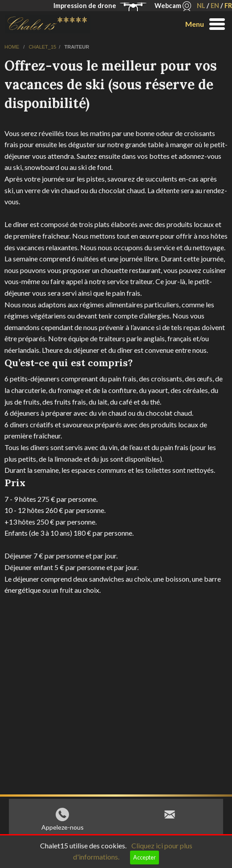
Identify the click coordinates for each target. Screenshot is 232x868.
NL (201, 6)
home (12, 47)
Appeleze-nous (63, 829)
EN (215, 6)
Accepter (144, 857)
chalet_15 (42, 47)
